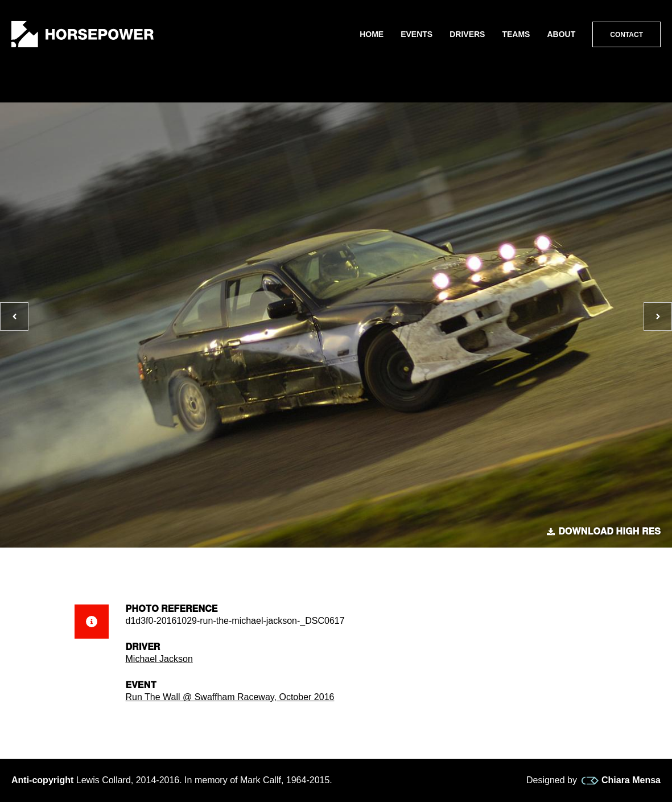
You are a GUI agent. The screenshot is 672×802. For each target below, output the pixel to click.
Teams (516, 34)
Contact (626, 35)
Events (417, 34)
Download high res (604, 532)
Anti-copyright (42, 780)
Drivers (467, 34)
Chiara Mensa (621, 780)
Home (372, 34)
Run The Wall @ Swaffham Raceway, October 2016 (230, 697)
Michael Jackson (159, 659)
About (561, 34)
